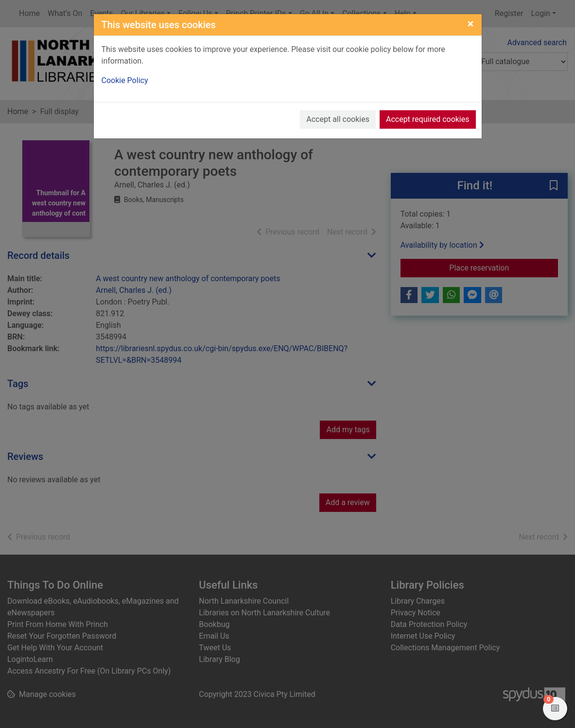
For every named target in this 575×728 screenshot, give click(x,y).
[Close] (471, 24)
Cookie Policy (125, 80)
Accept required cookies (428, 119)
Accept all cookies (338, 119)
